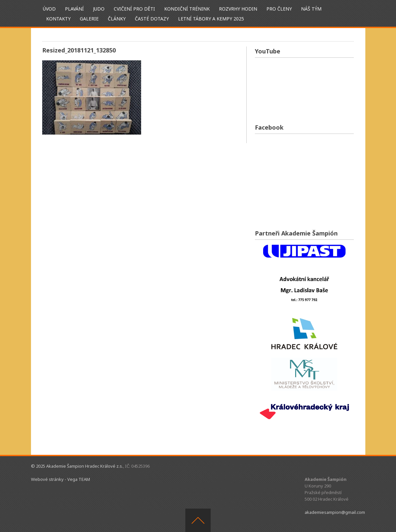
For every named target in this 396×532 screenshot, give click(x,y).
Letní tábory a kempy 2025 (211, 19)
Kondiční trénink (187, 9)
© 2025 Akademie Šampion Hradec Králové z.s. (77, 466)
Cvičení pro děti (134, 9)
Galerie (89, 19)
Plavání (74, 9)
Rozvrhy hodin (238, 9)
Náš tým (311, 9)
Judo (99, 9)
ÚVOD (49, 9)
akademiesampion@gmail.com (335, 512)
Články (117, 19)
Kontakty (58, 19)
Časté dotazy (152, 19)
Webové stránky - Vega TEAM (61, 479)
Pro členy (279, 9)
